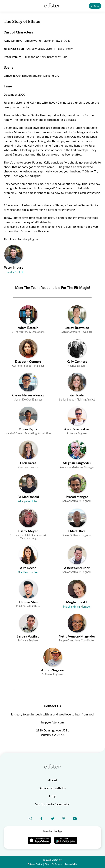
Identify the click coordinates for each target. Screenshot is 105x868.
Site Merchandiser (28, 572)
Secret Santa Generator (53, 804)
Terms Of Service (53, 864)
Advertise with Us (53, 788)
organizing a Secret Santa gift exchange (29, 226)
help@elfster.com (52, 722)
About (53, 780)
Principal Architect (28, 501)
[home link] (52, 767)
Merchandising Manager (77, 607)
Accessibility (71, 864)
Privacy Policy (35, 864)
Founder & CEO (14, 272)
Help (53, 796)
